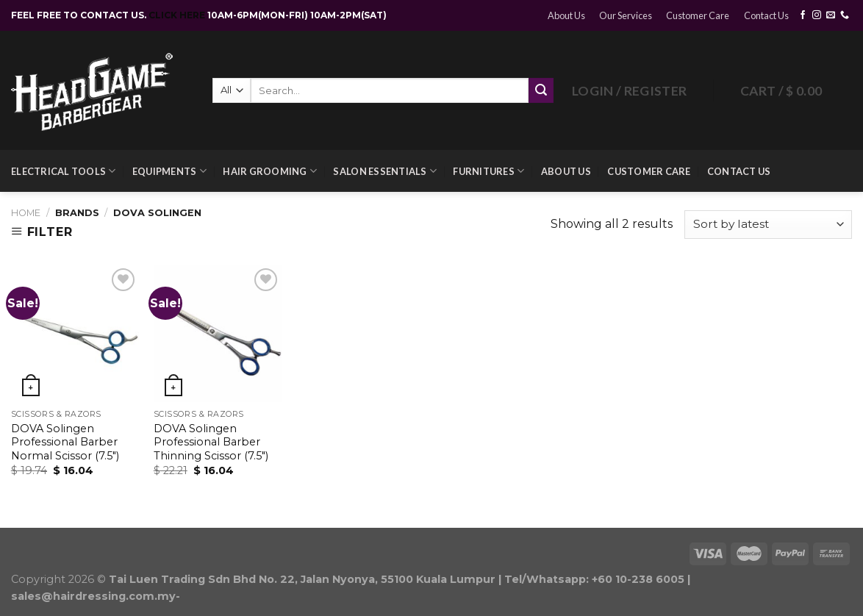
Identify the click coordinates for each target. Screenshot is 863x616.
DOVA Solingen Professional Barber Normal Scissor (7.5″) (65, 442)
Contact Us (766, 15)
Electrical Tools (64, 171)
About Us (566, 15)
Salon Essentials (385, 171)
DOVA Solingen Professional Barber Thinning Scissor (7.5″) (211, 442)
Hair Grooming (270, 171)
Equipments (169, 171)
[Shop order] (768, 225)
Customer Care (698, 15)
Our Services (626, 15)
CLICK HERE (178, 15)
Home (26, 213)
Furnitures (488, 171)
